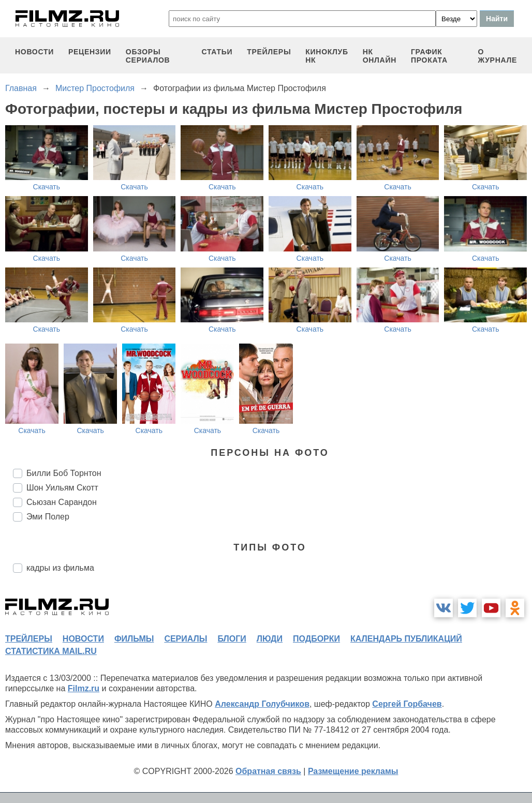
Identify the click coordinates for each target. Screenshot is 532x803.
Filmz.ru (84, 688)
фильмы (134, 639)
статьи (217, 52)
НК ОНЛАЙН (380, 56)
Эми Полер (48, 517)
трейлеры (269, 52)
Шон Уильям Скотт (62, 488)
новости (34, 52)
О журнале (497, 56)
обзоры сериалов (148, 56)
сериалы (186, 639)
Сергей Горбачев (407, 704)
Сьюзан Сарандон (62, 502)
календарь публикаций (406, 639)
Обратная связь (268, 771)
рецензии (90, 52)
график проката (429, 56)
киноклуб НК (327, 56)
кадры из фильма (60, 568)
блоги (232, 639)
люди (270, 639)
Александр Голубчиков (262, 704)
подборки (316, 639)
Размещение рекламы (353, 771)
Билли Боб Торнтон (64, 473)
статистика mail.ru (51, 651)
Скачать (47, 187)
